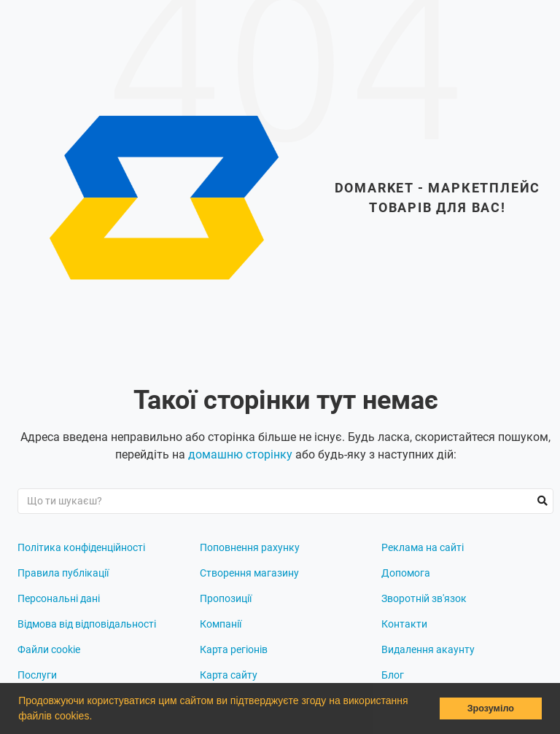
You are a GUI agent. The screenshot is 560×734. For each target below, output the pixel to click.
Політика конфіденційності (81, 547)
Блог (393, 675)
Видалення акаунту (428, 649)
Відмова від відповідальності (87, 624)
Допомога (406, 573)
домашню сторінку (240, 454)
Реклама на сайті (423, 547)
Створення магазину (249, 573)
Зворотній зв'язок (424, 598)
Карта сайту (229, 675)
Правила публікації (63, 573)
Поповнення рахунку (250, 547)
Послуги (37, 675)
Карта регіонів (234, 649)
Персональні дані (59, 598)
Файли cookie (49, 649)
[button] (97, 717)
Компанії (221, 624)
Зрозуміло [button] (491, 708)
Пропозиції (226, 598)
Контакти (404, 624)
